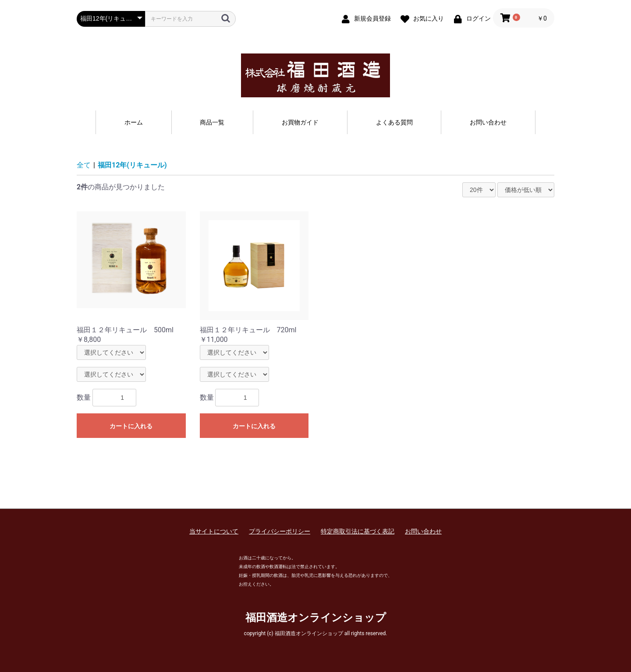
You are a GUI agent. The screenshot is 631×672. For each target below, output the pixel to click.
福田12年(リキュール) (132, 165)
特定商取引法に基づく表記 (358, 531)
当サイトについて (214, 531)
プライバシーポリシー (280, 531)
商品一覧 (212, 122)
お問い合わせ (488, 122)
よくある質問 (394, 122)
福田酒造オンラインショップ (316, 618)
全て (84, 165)
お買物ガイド (300, 122)
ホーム (134, 122)
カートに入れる (131, 426)
